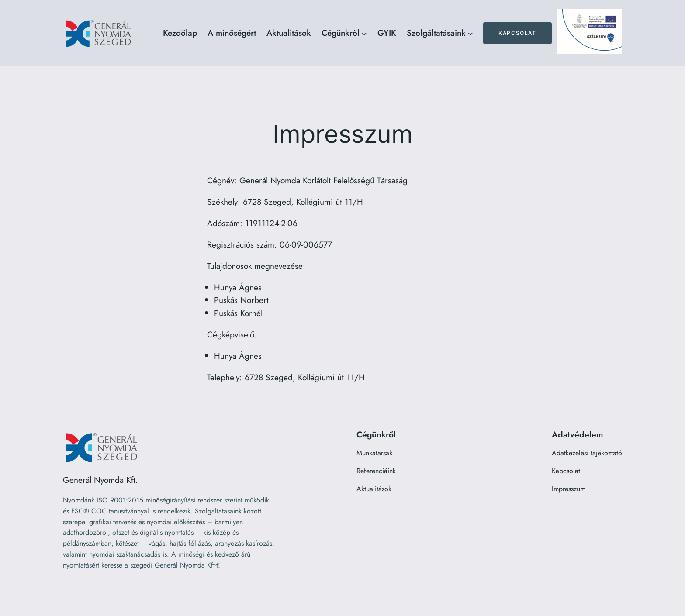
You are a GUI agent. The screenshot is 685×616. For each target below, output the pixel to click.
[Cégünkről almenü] (364, 33)
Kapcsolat (517, 33)
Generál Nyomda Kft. (100, 480)
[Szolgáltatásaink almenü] (471, 33)
